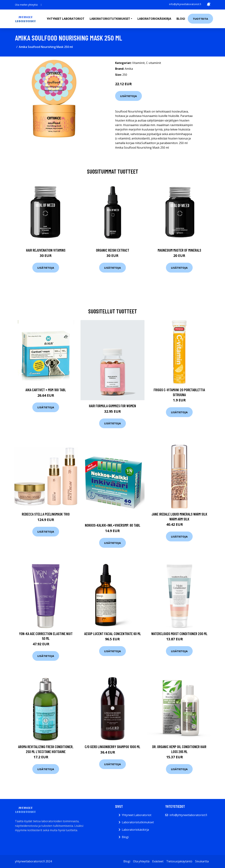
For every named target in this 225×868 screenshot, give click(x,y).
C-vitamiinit (154, 63)
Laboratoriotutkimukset (138, 822)
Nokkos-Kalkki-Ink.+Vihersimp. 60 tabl (113, 525)
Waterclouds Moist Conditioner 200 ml (179, 634)
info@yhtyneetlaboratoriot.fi (185, 4)
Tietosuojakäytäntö (179, 861)
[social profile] (41, 5)
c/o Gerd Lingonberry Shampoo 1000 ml (112, 747)
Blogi (181, 19)
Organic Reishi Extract (113, 250)
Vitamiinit (138, 63)
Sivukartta (202, 861)
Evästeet (158, 861)
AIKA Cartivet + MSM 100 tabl (46, 390)
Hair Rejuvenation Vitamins (46, 250)
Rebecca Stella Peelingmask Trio (46, 514)
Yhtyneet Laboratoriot (137, 815)
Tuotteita (200, 19)
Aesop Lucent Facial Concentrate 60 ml (113, 634)
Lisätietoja (128, 96)
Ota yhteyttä (141, 861)
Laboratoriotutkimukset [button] (110, 19)
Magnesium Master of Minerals (179, 250)
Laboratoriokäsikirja (154, 19)
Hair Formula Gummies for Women (112, 406)
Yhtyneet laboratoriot (66, 19)
